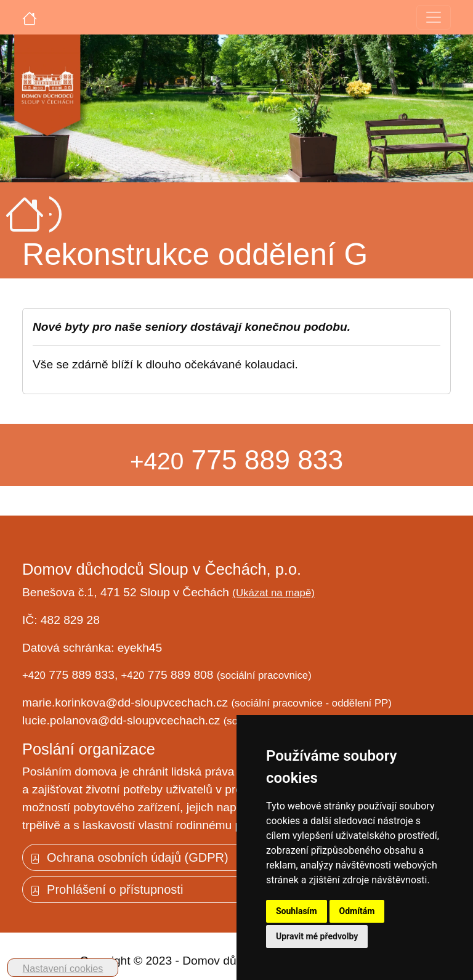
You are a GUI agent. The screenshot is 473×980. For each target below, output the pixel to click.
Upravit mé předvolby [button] (317, 936)
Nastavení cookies (63, 969)
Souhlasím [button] (297, 911)
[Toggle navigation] (434, 17)
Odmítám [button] (357, 911)
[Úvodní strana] (30, 17)
